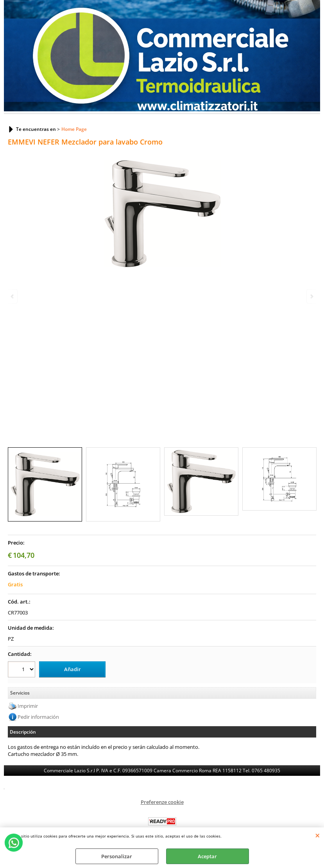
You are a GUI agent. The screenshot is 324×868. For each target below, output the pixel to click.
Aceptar (207, 856)
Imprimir (28, 706)
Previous (13, 296)
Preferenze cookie (162, 802)
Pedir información (38, 717)
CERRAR (318, 835)
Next (311, 296)
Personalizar (117, 856)
